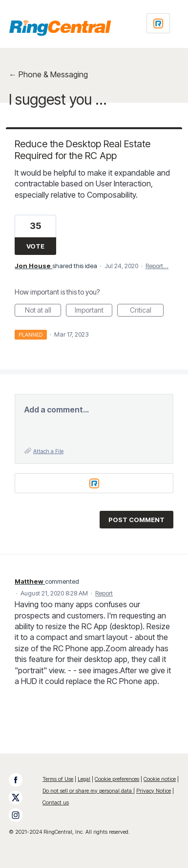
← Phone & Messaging (48, 74)
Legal (84, 779)
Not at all (43, 311)
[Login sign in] (158, 23)
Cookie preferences (117, 779)
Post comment (136, 520)
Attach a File (48, 451)
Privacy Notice (154, 791)
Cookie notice (160, 779)
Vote (35, 246)
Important (94, 311)
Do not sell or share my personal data (88, 791)
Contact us (56, 802)
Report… (157, 266)
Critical (147, 311)
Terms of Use (58, 779)
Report (104, 593)
